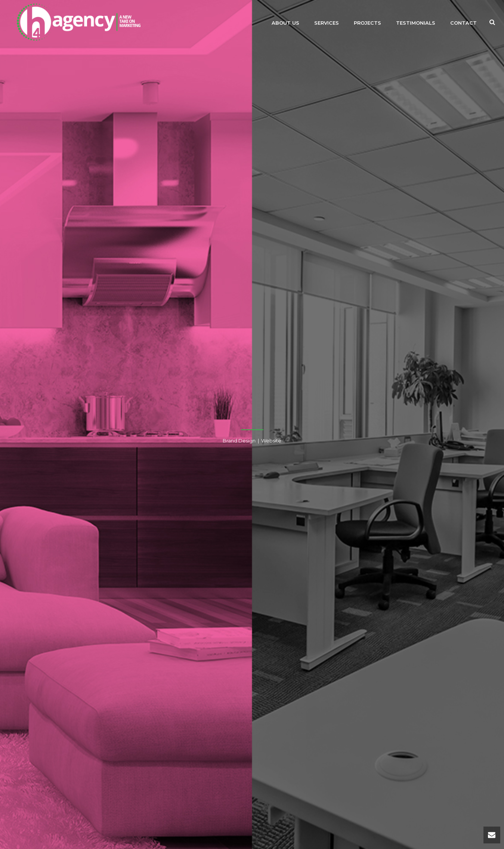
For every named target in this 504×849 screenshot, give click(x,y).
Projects (367, 23)
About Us (285, 23)
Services (327, 23)
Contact (463, 23)
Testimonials (416, 23)
